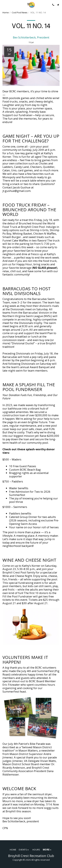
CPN (5, 828)
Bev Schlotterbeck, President (31, 37)
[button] (4, 5)
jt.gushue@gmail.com (17, 191)
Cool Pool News (20, 12)
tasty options (11, 230)
